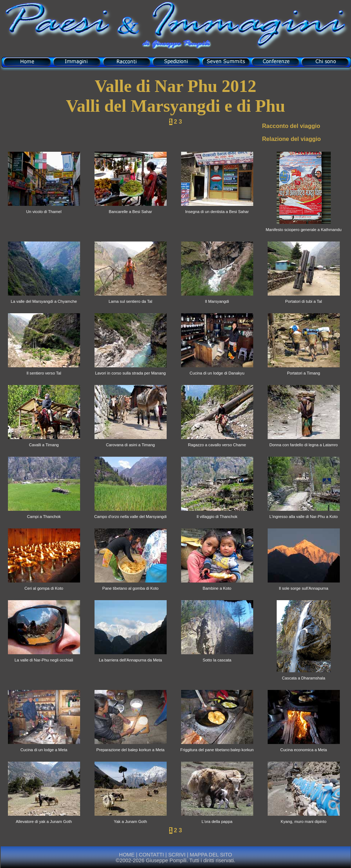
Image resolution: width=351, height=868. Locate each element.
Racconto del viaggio (291, 126)
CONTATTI (152, 855)
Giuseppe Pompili (166, 860)
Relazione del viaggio (292, 139)
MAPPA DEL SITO (210, 855)
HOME (127, 855)
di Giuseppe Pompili (176, 44)
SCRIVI (177, 855)
